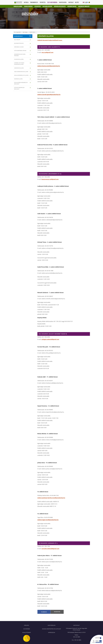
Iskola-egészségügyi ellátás (21, 75)
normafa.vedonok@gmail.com (50, 549)
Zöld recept (17, 40)
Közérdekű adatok (72, 6)
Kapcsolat (71, 2)
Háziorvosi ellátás (19, 68)
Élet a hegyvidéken (17, 32)
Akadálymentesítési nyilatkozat (51, 629)
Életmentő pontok (19, 43)
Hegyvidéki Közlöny (47, 6)
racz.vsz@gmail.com (47, 52)
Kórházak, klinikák (19, 47)
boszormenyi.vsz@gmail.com (50, 179)
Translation (88, 2)
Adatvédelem (52, 625)
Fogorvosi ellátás (19, 59)
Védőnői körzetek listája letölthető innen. (50, 40)
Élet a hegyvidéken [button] (53, 2)
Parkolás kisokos (18, 6)
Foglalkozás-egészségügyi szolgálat (21, 83)
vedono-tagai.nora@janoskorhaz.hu (48, 520)
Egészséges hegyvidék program (20, 55)
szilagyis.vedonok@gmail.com (50, 339)
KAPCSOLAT (76, 625)
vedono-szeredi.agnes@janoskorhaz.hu (49, 95)
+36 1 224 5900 (76, 637)
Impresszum (52, 633)
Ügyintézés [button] (43, 2)
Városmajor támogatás (84, 6)
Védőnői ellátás (32, 32)
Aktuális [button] (26, 2)
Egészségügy (25, 32)
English (83, 2)
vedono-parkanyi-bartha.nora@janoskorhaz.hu (51, 498)
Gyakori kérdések (28, 6)
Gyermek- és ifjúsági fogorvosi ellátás (19, 64)
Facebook (44, 612)
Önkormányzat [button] (34, 2)
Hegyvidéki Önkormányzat (19, 2)
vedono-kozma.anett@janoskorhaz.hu (49, 66)
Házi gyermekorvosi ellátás (21, 72)
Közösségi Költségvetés (60, 6)
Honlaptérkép (27, 633)
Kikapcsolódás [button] (63, 2)
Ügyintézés (27, 629)
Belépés (77, 2)
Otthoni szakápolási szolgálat (19, 88)
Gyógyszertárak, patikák (20, 51)
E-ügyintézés (38, 6)
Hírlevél (27, 625)
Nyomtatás (57, 612)
